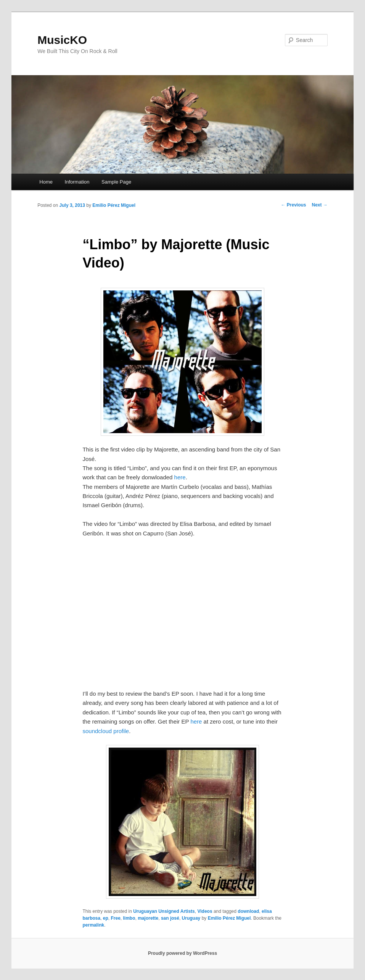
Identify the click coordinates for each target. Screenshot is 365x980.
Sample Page (116, 182)
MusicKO (62, 40)
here (180, 477)
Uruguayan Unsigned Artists (164, 911)
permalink (93, 925)
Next (319, 205)
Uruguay (191, 918)
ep (106, 918)
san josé (170, 918)
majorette (148, 918)
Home (46, 182)
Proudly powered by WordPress (182, 953)
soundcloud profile (106, 731)
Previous (293, 205)
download (248, 911)
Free (116, 918)
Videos (205, 911)
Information (77, 182)
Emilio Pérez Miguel (114, 205)
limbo (129, 918)
